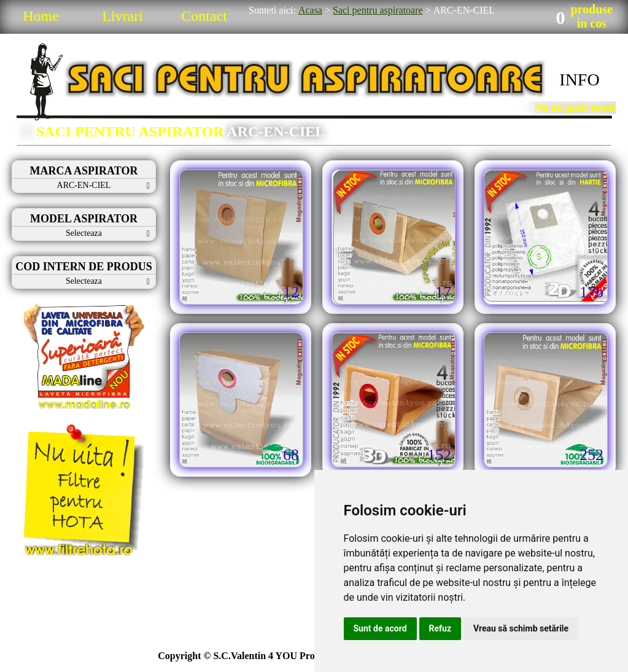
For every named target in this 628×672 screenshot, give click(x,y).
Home (41, 16)
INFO (579, 80)
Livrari (122, 16)
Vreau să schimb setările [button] (521, 628)
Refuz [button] (440, 628)
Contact (204, 16)
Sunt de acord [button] (380, 628)
